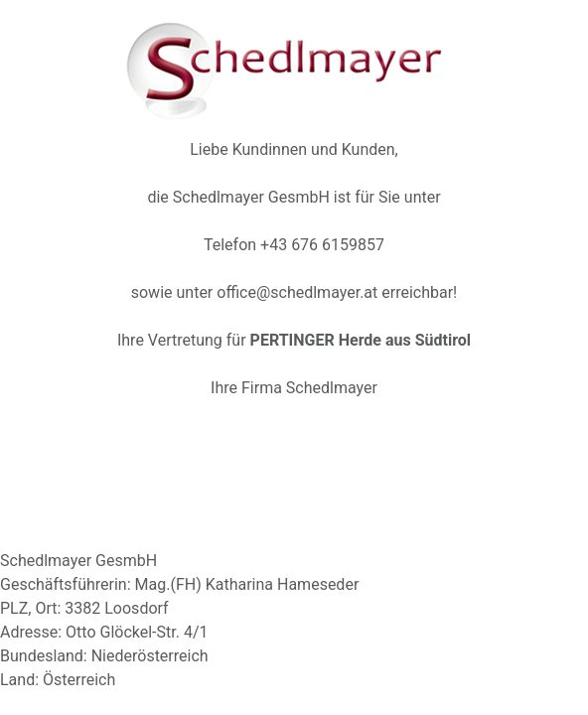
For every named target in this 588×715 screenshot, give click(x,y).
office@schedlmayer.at (297, 292)
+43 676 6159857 (322, 245)
